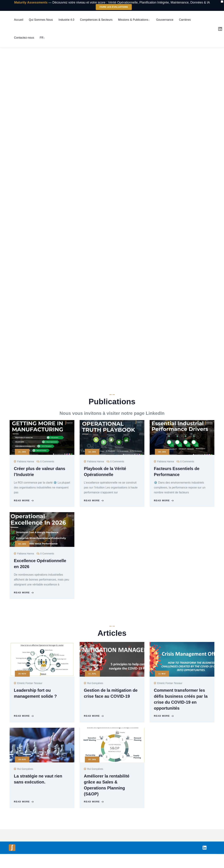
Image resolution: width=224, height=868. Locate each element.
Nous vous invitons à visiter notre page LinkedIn (112, 413)
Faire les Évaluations (114, 7)
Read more (25, 502)
